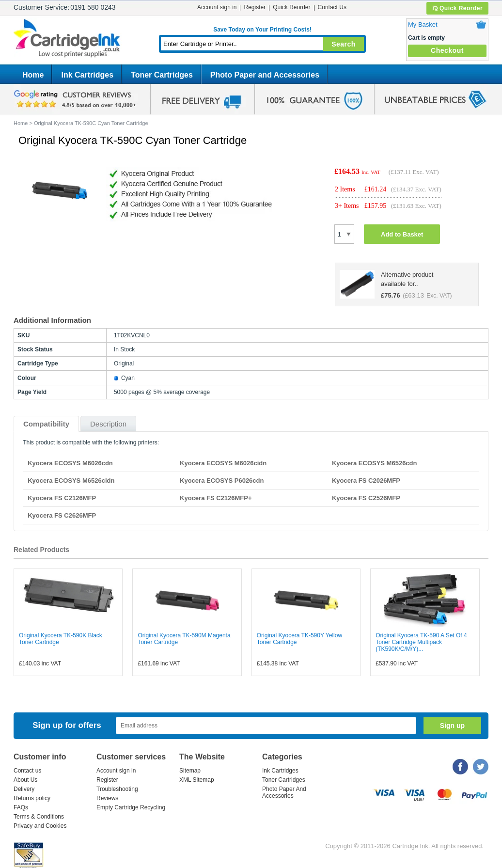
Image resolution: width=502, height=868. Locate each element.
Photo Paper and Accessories (265, 75)
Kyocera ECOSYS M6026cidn (223, 463)
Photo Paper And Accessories (284, 792)
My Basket (423, 24)
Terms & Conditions (39, 817)
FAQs (21, 807)
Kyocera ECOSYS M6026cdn (70, 463)
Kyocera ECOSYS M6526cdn (375, 463)
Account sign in (217, 7)
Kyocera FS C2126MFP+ (216, 498)
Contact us (27, 771)
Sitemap (190, 771)
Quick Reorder (457, 8)
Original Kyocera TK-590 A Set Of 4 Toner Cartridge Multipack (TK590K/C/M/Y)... (421, 642)
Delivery (24, 789)
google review (77, 99)
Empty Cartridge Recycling (131, 807)
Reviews (107, 798)
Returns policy (32, 798)
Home (33, 75)
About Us (25, 780)
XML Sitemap (197, 780)
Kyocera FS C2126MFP (62, 498)
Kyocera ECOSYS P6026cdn (222, 481)
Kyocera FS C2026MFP (366, 481)
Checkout (447, 50)
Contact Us (332, 7)
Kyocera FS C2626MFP (62, 515)
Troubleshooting (117, 789)
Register (255, 7)
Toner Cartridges (162, 75)
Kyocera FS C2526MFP (366, 498)
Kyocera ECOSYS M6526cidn (71, 481)
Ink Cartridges (87, 75)
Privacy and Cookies (40, 826)
